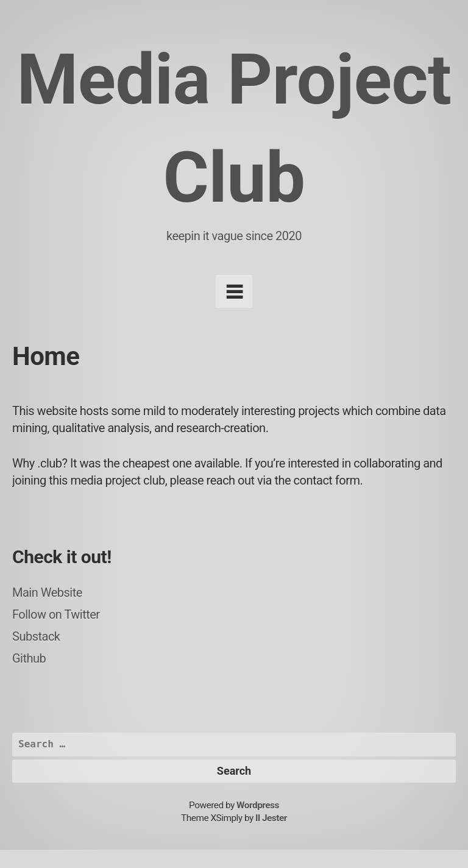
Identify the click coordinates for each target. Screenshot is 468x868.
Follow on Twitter (56, 614)
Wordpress (258, 805)
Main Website (47, 592)
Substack (36, 636)
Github (29, 658)
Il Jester (271, 818)
